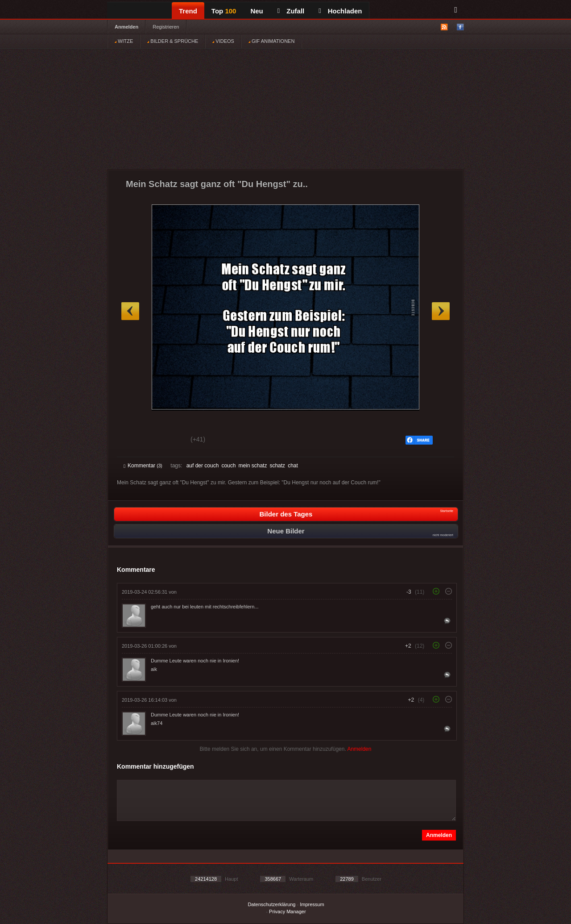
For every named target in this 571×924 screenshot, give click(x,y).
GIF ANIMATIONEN (271, 41)
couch (228, 466)
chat (293, 466)
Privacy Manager (288, 912)
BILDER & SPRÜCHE (173, 41)
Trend (188, 11)
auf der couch (203, 466)
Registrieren (166, 27)
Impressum (312, 904)
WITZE (124, 41)
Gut (134, 441)
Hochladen (340, 11)
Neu (257, 11)
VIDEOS (223, 41)
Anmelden (126, 27)
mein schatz (252, 466)
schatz (277, 466)
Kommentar (143, 466)
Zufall (291, 11)
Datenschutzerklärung (271, 904)
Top (224, 11)
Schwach (167, 441)
